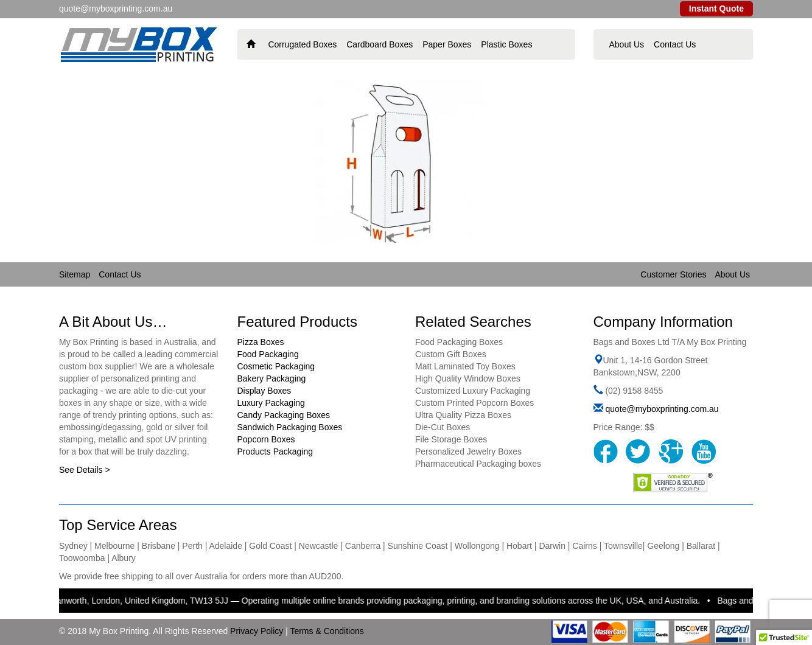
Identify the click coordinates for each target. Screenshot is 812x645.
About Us (627, 44)
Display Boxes (264, 391)
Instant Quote (716, 9)
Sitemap (75, 274)
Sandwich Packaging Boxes (290, 427)
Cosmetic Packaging (276, 366)
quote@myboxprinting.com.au (662, 409)
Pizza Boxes (261, 342)
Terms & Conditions (327, 631)
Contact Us (675, 44)
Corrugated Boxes (302, 44)
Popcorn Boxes (266, 439)
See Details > (85, 470)
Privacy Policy (257, 631)
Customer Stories (673, 274)
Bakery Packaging (272, 378)
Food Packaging (268, 354)
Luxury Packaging (271, 403)
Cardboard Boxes (380, 44)
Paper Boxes (447, 44)
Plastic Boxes (506, 44)
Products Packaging (275, 451)
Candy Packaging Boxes (284, 415)
